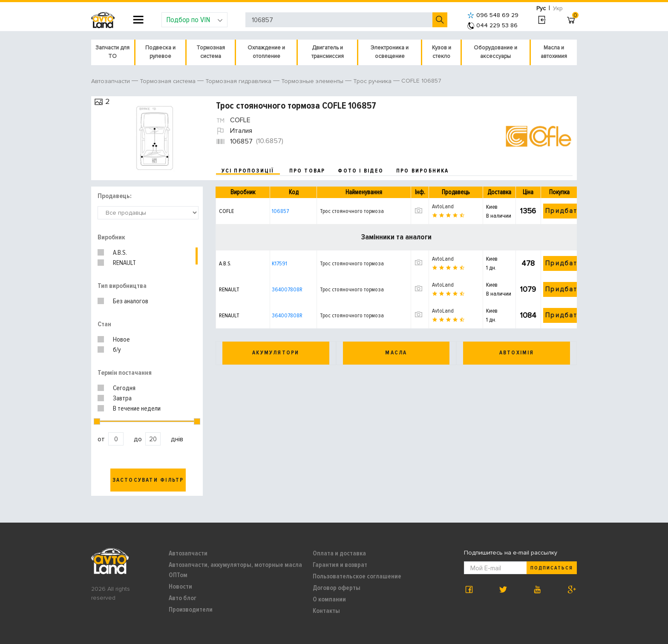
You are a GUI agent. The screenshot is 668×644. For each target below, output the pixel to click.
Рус (541, 8)
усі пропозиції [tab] (248, 171)
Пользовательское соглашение (357, 576)
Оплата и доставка (339, 553)
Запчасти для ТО (112, 52)
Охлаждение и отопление (266, 52)
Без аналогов (131, 301)
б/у (117, 350)
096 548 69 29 (493, 15)
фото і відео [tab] (361, 171)
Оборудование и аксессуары (495, 52)
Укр (558, 8)
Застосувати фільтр (148, 480)
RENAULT (124, 263)
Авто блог (183, 598)
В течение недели (137, 408)
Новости (180, 586)
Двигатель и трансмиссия (328, 52)
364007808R (287, 289)
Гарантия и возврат (340, 565)
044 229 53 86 (492, 25)
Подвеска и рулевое (160, 52)
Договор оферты (337, 588)
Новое (121, 339)
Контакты (326, 611)
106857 (280, 211)
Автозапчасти (188, 553)
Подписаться (552, 568)
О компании (329, 599)
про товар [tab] (307, 171)
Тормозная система (211, 52)
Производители (191, 609)
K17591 (279, 263)
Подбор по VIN (194, 20)
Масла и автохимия (554, 52)
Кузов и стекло (442, 52)
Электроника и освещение (390, 52)
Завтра (122, 398)
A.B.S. (120, 253)
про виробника (423, 171)
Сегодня (124, 388)
